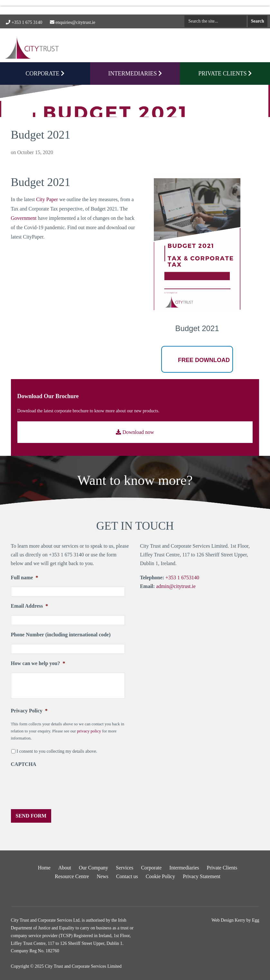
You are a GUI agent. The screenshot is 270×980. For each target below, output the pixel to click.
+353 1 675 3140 (24, 22)
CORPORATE (45, 73)
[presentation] (60, 786)
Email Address (30, 606)
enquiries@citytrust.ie (73, 22)
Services (125, 868)
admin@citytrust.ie (176, 586)
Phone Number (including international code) (61, 635)
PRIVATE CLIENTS (225, 73)
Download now (135, 432)
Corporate (151, 868)
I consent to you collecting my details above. (57, 751)
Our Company (93, 868)
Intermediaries (135, 73)
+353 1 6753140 (182, 578)
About (65, 868)
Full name (25, 578)
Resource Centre (72, 876)
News (102, 876)
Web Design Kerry (228, 920)
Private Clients (222, 868)
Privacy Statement (202, 876)
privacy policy (89, 731)
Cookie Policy (160, 876)
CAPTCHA (24, 764)
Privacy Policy (29, 711)
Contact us (127, 876)
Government (24, 218)
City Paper (47, 199)
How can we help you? (38, 663)
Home (44, 868)
